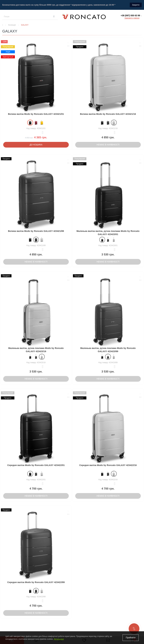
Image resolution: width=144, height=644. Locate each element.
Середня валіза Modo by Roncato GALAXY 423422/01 (36, 465)
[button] (131, 15)
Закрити (136, 5)
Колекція (12, 25)
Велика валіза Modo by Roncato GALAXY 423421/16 (108, 114)
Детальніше (59, 639)
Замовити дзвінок (132, 18)
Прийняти (131, 638)
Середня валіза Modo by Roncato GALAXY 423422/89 (36, 582)
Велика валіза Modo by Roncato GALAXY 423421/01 (36, 114)
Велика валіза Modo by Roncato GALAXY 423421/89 (36, 231)
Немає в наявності (108, 145)
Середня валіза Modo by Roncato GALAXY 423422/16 (108, 465)
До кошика (36, 145)
